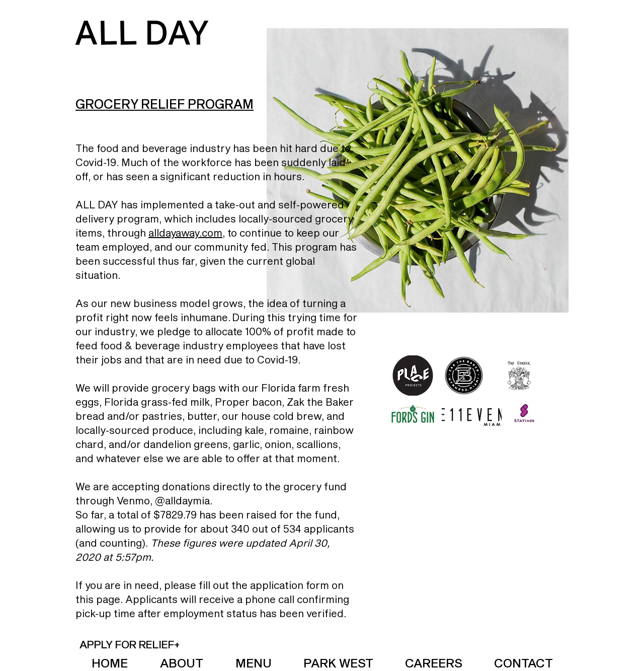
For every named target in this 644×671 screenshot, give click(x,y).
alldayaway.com (185, 233)
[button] (129, 644)
